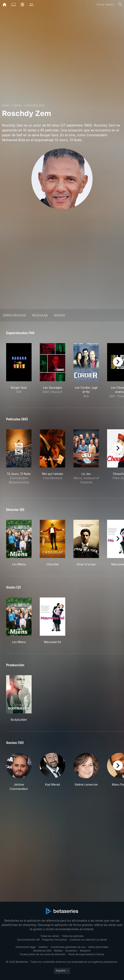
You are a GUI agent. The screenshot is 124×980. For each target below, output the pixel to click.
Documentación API (29, 940)
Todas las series (50, 936)
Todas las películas (73, 936)
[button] (19, 772)
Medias (58, 951)
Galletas (43, 947)
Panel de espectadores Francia (86, 954)
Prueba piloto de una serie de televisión (43, 954)
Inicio (6, 105)
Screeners (71, 951)
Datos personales (98, 947)
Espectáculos (14, 315)
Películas (40, 315)
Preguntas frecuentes (54, 940)
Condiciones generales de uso (68, 947)
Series (18, 105)
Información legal (26, 947)
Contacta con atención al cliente (88, 940)
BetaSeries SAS (42, 951)
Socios (59, 315)
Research (85, 951)
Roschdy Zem (36, 105)
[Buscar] (120, 4)
